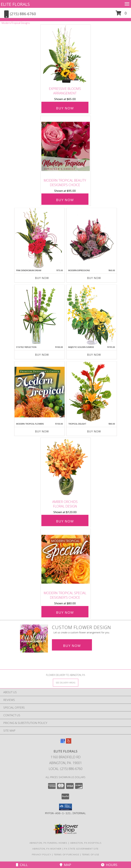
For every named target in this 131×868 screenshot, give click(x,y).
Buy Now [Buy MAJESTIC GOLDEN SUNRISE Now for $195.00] (94, 355)
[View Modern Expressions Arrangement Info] (92, 239)
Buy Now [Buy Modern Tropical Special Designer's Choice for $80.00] (65, 612)
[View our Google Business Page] (63, 743)
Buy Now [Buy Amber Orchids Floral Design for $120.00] (65, 521)
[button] (121, 14)
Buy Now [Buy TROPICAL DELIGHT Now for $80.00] (94, 431)
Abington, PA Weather (47, 849)
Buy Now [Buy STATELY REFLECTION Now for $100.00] (42, 355)
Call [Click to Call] (22, 865)
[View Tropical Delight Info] (92, 392)
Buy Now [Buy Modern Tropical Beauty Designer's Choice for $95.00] (65, 200)
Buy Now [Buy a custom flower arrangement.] (72, 646)
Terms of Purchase (67, 854)
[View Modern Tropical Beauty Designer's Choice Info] (66, 146)
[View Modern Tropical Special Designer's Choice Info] (66, 559)
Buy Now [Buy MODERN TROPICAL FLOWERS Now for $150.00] (42, 431)
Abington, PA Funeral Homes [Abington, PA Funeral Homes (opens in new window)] (48, 843)
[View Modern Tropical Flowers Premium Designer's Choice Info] (40, 392)
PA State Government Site (81, 849)
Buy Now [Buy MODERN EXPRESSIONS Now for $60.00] (94, 278)
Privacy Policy (41, 854)
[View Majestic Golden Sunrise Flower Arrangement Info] (92, 315)
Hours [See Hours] (109, 865)
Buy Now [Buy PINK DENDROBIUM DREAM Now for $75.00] (42, 278)
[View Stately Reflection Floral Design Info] (40, 315)
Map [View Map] (65, 865)
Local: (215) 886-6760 (66, 769)
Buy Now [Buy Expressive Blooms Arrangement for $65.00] (65, 108)
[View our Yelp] (69, 743)
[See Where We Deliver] (66, 682)
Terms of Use (91, 854)
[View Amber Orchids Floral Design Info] (66, 468)
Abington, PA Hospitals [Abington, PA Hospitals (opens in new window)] (86, 843)
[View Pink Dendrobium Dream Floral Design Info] (40, 238)
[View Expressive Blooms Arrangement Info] (66, 55)
